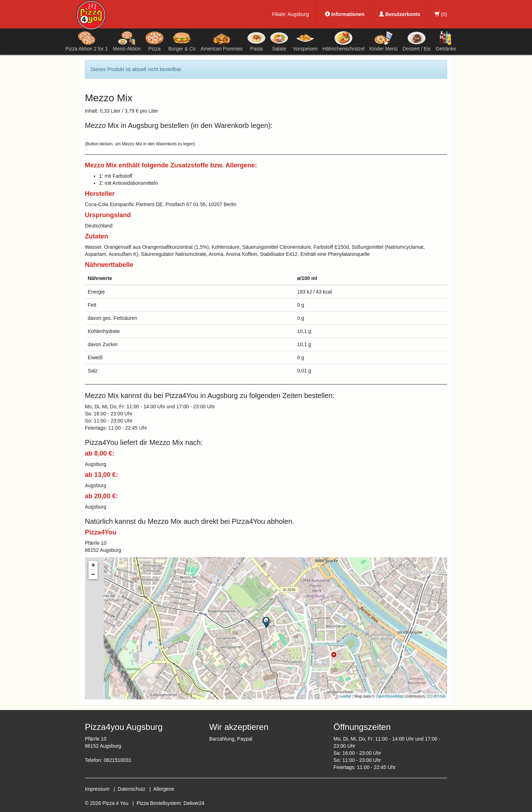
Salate (279, 41)
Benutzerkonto (400, 14)
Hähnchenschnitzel (343, 41)
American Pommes (222, 42)
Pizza (154, 41)
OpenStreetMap (390, 696)
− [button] (93, 575)
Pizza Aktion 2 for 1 (87, 41)
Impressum (97, 789)
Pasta (256, 41)
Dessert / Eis (416, 41)
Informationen (345, 14)
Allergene (164, 789)
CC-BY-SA (436, 696)
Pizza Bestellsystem (159, 803)
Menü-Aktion (127, 41)
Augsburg (298, 14)
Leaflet (345, 696)
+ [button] (93, 565)
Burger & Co (182, 41)
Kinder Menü (383, 41)
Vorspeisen (305, 41)
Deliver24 (194, 803)
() (441, 14)
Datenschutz (131, 789)
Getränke (446, 41)
